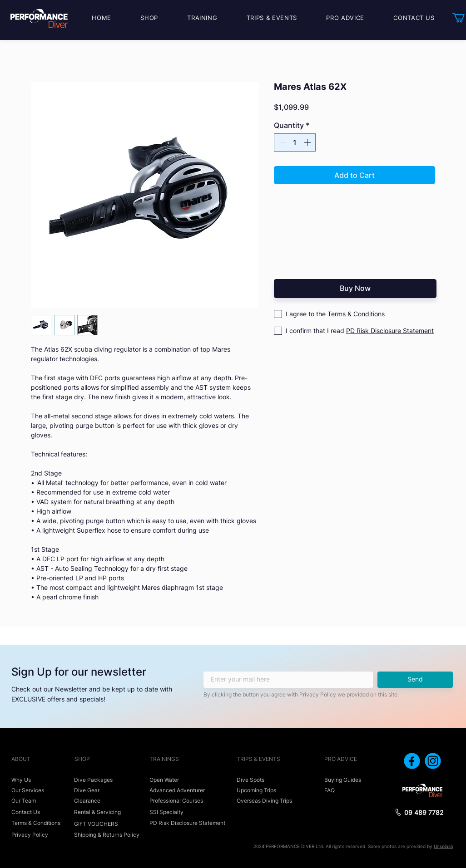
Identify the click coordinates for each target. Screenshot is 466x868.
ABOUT (21, 759)
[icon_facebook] (412, 761)
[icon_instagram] (433, 761)
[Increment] (308, 142)
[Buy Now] (355, 289)
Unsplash (444, 846)
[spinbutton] (295, 142)
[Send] (415, 680)
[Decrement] (282, 142)
